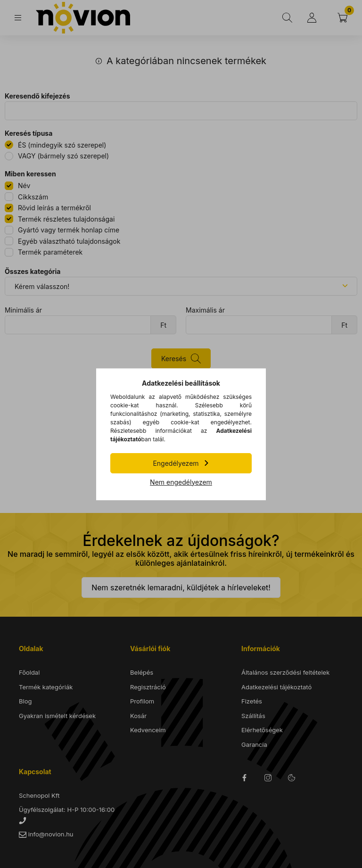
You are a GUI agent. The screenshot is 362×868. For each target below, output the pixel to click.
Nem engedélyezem (181, 482)
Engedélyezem (176, 463)
